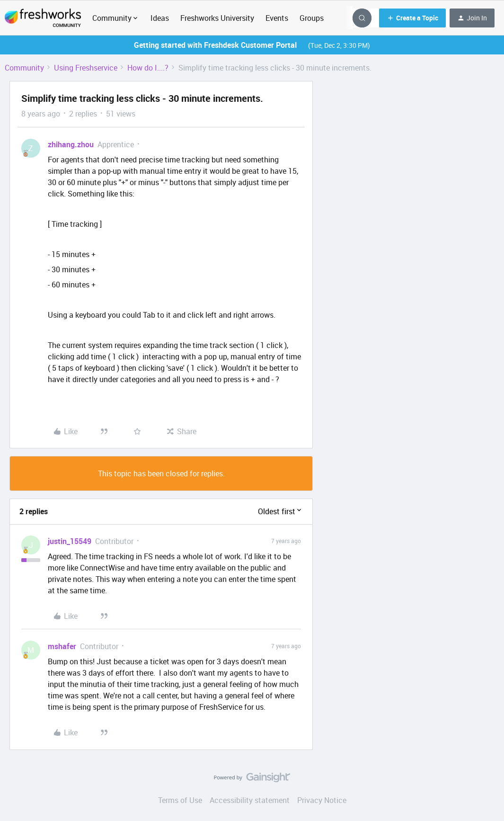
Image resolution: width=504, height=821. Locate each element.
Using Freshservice (86, 68)
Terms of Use (180, 800)
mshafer (62, 646)
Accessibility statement (250, 800)
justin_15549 (70, 541)
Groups (312, 18)
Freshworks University (217, 18)
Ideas (160, 18)
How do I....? (148, 68)
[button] (412, 18)
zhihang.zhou (71, 144)
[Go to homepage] (43, 18)
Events (277, 18)
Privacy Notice (322, 800)
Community (24, 68)
